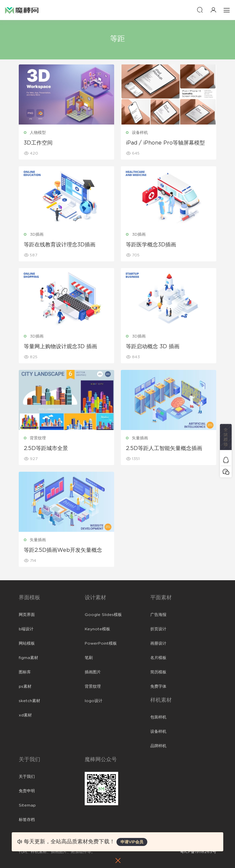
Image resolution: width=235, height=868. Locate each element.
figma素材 (28, 658)
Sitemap (27, 805)
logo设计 (94, 701)
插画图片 (93, 672)
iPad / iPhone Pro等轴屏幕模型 (165, 143)
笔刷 (89, 658)
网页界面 (27, 615)
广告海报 (158, 615)
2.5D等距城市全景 (46, 448)
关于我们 (27, 777)
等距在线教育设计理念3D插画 (60, 245)
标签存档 (27, 820)
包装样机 (158, 717)
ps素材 (25, 686)
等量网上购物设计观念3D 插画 (60, 347)
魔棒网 (22, 10)
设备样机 (140, 133)
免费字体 (158, 686)
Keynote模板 (97, 629)
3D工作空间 (38, 143)
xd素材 (25, 715)
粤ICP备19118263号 (198, 852)
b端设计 (26, 629)
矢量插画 (140, 438)
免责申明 (27, 791)
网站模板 (27, 643)
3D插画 (37, 234)
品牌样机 (158, 746)
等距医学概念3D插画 (151, 245)
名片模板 (158, 658)
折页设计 (158, 629)
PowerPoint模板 (101, 643)
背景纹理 (38, 438)
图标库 (25, 672)
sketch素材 (29, 701)
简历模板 (158, 672)
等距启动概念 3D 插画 (153, 347)
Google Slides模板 (103, 615)
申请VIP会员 (132, 842)
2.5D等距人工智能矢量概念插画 (164, 448)
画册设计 (158, 643)
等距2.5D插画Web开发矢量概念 (63, 550)
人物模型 (38, 133)
